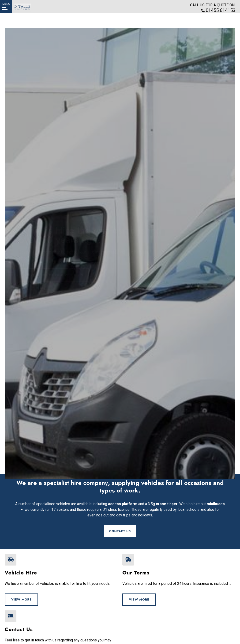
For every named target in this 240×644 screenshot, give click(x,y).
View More (21, 599)
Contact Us (120, 531)
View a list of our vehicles (55, 281)
